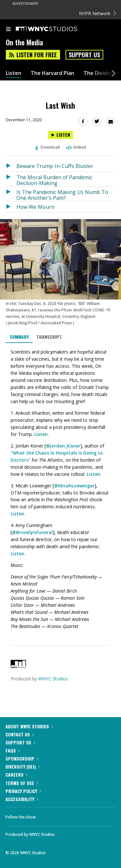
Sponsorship (22, 758)
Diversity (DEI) (23, 766)
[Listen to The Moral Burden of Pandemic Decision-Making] (11, 179)
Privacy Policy (23, 791)
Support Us (84, 55)
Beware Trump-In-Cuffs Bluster (55, 166)
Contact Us (20, 734)
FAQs (13, 750)
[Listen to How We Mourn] (11, 207)
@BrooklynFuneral (32, 532)
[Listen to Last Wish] (60, 135)
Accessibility (22, 799)
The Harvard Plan (52, 73)
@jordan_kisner (63, 446)
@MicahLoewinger (74, 486)
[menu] (8, 30)
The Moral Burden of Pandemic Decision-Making (54, 180)
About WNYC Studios (29, 726)
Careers (16, 775)
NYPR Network (98, 13)
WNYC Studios (53, 679)
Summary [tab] (19, 337)
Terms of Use (22, 783)
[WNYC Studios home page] (55, 29)
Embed (76, 147)
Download (47, 147)
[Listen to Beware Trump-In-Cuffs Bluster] (11, 166)
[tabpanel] (60, 489)
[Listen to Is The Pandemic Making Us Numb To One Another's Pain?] (11, 194)
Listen (14, 73)
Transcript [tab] (49, 337)
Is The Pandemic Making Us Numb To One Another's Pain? (62, 195)
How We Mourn (35, 207)
